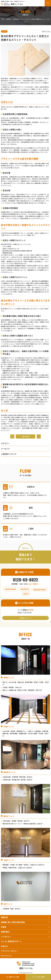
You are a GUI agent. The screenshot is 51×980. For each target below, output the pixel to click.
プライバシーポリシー (10, 951)
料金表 (4, 927)
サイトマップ (6, 956)
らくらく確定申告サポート (11, 941)
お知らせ (9, 19)
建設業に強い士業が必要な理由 (13, 922)
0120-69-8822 (25, 580)
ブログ (4, 31)
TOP (3, 19)
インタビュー (6, 937)
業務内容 (4, 917)
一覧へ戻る (25, 436)
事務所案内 (5, 932)
